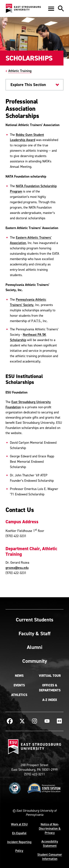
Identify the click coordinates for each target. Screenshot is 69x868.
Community (35, 661)
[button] (51, 8)
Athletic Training (20, 71)
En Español (19, 833)
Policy (19, 851)
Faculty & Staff (34, 633)
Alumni (35, 647)
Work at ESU (19, 824)
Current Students (35, 620)
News (19, 676)
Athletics (19, 695)
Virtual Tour (50, 676)
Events (19, 685)
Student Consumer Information (50, 857)
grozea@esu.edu (17, 568)
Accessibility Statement (50, 844)
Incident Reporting (19, 842)
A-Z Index (50, 700)
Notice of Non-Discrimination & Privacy (50, 829)
